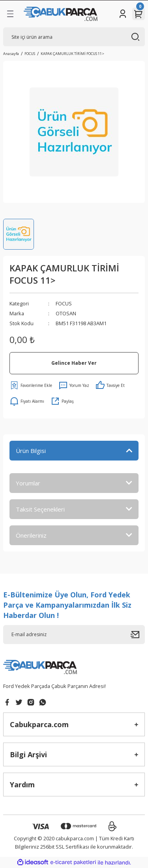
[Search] (74, 37)
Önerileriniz (31, 535)
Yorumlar (28, 483)
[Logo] (61, 14)
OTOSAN (66, 313)
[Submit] (138, 635)
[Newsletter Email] (74, 635)
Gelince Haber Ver (74, 363)
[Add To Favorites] (31, 385)
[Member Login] (123, 14)
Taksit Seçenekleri (40, 509)
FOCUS (64, 303)
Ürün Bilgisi (31, 451)
